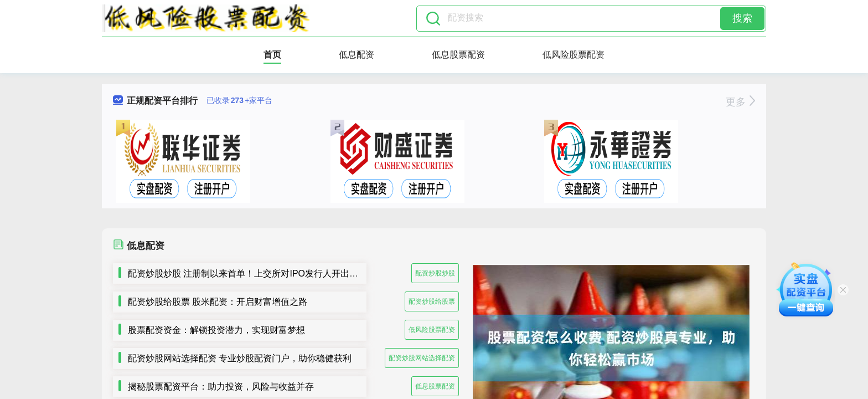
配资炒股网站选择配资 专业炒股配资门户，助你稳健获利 (240, 358)
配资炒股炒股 (435, 273)
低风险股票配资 (573, 55)
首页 (272, 55)
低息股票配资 (458, 55)
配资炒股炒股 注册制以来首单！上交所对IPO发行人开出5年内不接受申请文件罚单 (290, 273)
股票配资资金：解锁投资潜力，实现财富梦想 (216, 330)
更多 (740, 102)
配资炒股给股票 (432, 301)
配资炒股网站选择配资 (422, 358)
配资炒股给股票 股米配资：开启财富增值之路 (218, 302)
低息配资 (356, 55)
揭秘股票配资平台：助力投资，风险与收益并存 (221, 387)
